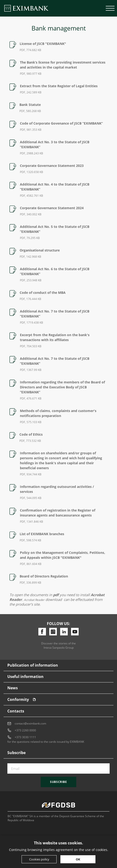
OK (78, 859)
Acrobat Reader (34, 600)
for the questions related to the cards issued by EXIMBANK (46, 742)
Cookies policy (39, 859)
